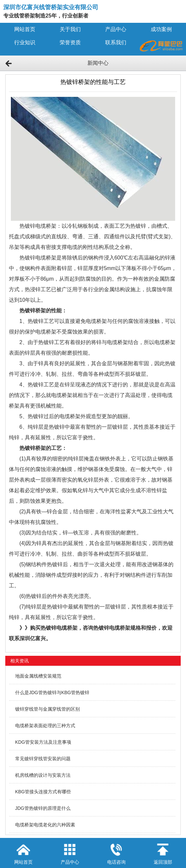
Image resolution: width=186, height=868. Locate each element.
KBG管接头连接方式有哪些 (43, 792)
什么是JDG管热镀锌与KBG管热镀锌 (52, 692)
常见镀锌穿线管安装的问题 (43, 759)
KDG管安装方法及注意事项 (43, 742)
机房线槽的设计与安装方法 (43, 775)
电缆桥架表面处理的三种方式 (45, 726)
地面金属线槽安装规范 (38, 676)
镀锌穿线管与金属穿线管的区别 (47, 709)
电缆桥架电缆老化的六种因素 (45, 825)
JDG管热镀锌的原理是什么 (43, 808)
